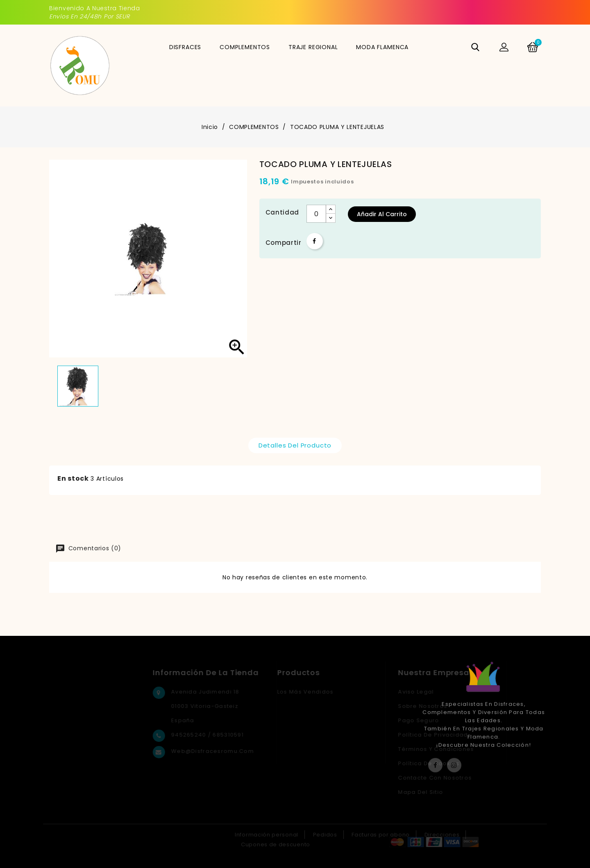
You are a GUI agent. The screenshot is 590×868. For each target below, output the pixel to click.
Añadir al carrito (382, 214)
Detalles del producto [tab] (295, 445)
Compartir (315, 241)
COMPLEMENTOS (245, 47)
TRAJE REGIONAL (313, 47)
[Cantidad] (316, 214)
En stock (73, 478)
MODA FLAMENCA (382, 47)
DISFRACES (185, 47)
